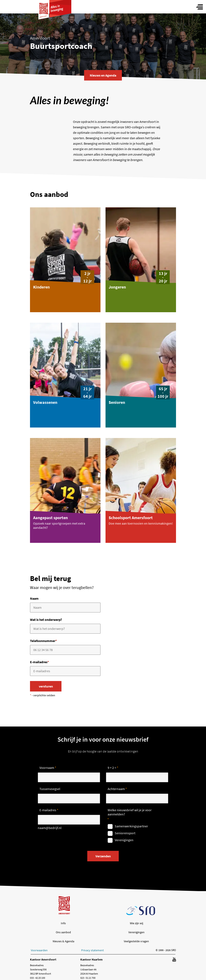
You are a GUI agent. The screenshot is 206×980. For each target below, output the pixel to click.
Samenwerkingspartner (131, 826)
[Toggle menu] (199, 7)
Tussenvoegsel (50, 789)
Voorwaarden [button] (39, 950)
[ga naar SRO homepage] (141, 911)
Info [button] (63, 923)
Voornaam (47, 768)
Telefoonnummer (43, 641)
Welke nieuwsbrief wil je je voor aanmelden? (130, 812)
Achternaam (116, 789)
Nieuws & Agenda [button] (63, 941)
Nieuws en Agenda (103, 75)
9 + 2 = (112, 768)
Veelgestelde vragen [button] (136, 941)
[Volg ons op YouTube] (174, 960)
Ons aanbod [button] (63, 932)
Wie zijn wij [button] (136, 923)
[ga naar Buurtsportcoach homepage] (55, 6)
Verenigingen (124, 840)
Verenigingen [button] (136, 932)
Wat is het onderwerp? (46, 620)
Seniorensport (125, 833)
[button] (65, 260)
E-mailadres (39, 662)
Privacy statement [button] (93, 950)
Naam (34, 598)
